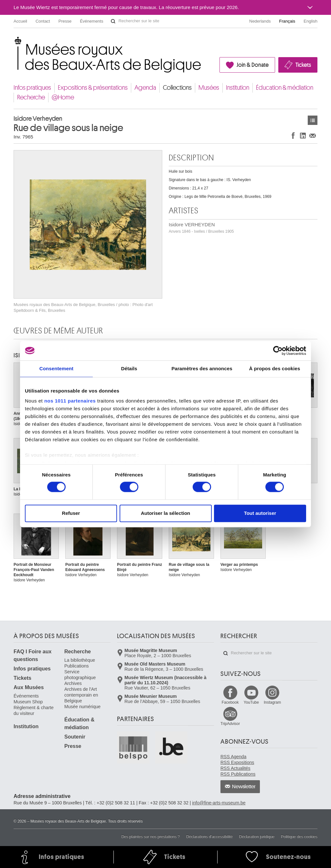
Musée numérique (82, 707)
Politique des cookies (299, 837)
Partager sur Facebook (293, 135)
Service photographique (80, 675)
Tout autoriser (260, 513)
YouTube (251, 702)
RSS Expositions (237, 762)
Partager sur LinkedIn (303, 135)
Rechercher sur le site (113, 21)
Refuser (71, 513)
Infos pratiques (32, 88)
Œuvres (313, 120)
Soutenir (75, 737)
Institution (238, 88)
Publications (77, 666)
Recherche (31, 97)
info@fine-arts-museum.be (219, 803)
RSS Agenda (233, 757)
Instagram (272, 702)
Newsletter (244, 787)
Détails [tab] (129, 368)
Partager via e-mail (313, 135)
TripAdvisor (230, 724)
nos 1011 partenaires (70, 401)
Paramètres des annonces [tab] (202, 368)
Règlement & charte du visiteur (34, 710)
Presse (65, 21)
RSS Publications (238, 774)
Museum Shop (28, 702)
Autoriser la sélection (166, 513)
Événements (91, 21)
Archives (73, 683)
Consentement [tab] (56, 368)
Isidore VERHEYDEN (201, 228)
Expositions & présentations (93, 88)
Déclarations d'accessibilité (209, 837)
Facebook (230, 702)
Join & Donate (253, 65)
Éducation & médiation (285, 88)
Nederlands (260, 21)
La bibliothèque (80, 660)
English (310, 21)
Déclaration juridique (257, 837)
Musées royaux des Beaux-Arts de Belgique (14, 42)
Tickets (303, 65)
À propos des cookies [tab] (275, 368)
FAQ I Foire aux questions (32, 655)
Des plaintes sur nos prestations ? (150, 837)
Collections (177, 88)
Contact (43, 21)
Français (287, 21)
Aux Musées (29, 687)
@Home (63, 97)
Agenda (145, 88)
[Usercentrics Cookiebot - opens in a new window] (278, 351)
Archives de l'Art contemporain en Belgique (81, 695)
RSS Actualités (235, 768)
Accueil (20, 21)
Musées (209, 88)
